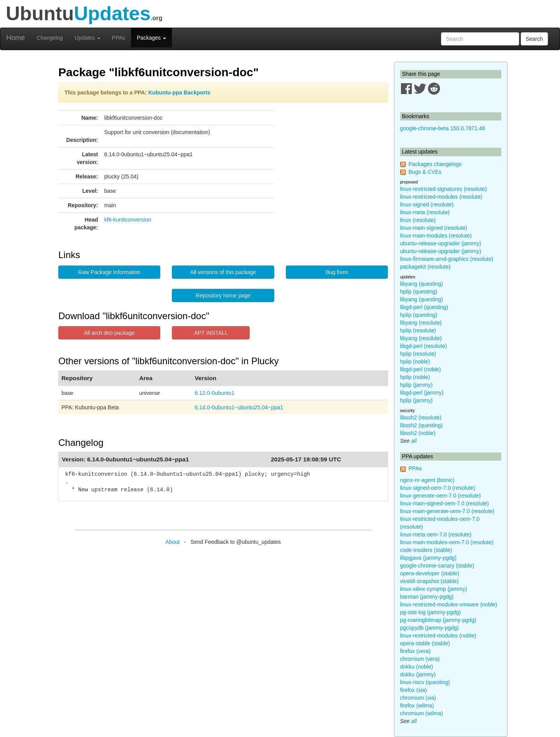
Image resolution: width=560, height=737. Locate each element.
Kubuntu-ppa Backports (179, 93)
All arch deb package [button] (109, 333)
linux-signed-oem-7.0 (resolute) (438, 488)
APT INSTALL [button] (211, 333)
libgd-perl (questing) (424, 307)
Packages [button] (151, 38)
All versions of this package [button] (223, 272)
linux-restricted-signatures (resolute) (444, 189)
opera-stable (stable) (425, 643)
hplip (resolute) (418, 330)
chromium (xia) (418, 698)
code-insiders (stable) (426, 550)
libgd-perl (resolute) (424, 346)
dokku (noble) (417, 667)
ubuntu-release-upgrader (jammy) (441, 243)
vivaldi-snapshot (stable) (430, 581)
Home (16, 38)
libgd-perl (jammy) (422, 393)
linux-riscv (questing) (425, 682)
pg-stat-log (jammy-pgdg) (430, 612)
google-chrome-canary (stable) (437, 566)
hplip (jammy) (416, 385)
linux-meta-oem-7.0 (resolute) (436, 534)
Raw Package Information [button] (109, 272)
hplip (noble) (415, 362)
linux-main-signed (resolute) (434, 228)
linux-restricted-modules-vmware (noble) (449, 604)
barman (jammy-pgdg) (427, 597)
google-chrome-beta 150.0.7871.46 (443, 128)
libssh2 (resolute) (421, 417)
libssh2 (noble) (418, 433)
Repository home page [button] (223, 295)
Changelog (50, 38)
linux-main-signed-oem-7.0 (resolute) (445, 503)
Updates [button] (87, 38)
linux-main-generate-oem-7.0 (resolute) (447, 511)
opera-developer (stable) (430, 573)
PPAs (119, 38)
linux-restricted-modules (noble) (438, 636)
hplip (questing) (419, 292)
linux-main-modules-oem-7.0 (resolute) (447, 542)
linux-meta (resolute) (425, 212)
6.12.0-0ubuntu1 (215, 393)
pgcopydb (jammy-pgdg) (430, 628)
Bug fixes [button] (337, 272)
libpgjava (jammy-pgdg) (429, 558)
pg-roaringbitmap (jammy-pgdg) (438, 620)
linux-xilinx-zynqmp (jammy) (434, 589)
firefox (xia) (414, 690)
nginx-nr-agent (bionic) (427, 480)
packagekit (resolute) (425, 267)
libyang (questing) (422, 284)
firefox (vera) (416, 651)
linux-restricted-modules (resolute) (441, 197)
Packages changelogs (435, 164)
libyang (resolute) (421, 323)
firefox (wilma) (417, 706)
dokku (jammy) (418, 674)
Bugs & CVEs (425, 172)
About (172, 542)
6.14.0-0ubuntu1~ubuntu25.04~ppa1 (239, 407)
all (414, 441)
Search (534, 39)
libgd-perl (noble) (421, 369)
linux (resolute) (418, 220)
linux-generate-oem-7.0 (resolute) (441, 496)
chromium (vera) (420, 659)
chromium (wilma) (422, 713)
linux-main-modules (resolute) (436, 236)
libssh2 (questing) (422, 425)
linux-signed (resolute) (427, 204)
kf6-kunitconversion (128, 220)
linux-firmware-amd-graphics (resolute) (447, 259)
